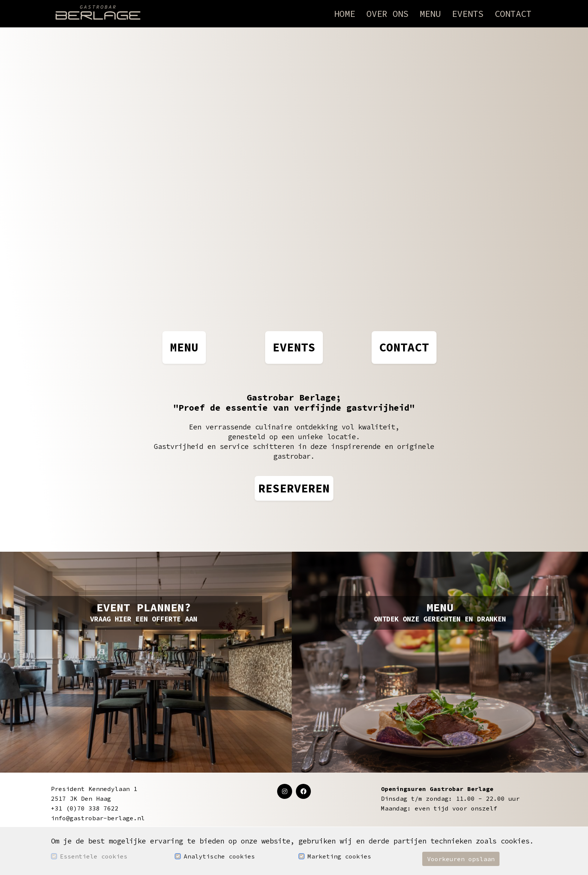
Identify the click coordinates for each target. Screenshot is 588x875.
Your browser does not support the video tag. (294, 168)
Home (345, 14)
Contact (513, 14)
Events (468, 14)
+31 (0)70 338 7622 (85, 808)
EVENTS (294, 347)
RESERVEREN (294, 488)
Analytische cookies (219, 856)
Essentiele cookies (94, 856)
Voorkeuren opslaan (461, 859)
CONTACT (404, 347)
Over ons (387, 14)
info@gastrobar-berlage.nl (98, 818)
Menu (430, 14)
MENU (184, 347)
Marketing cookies (339, 856)
